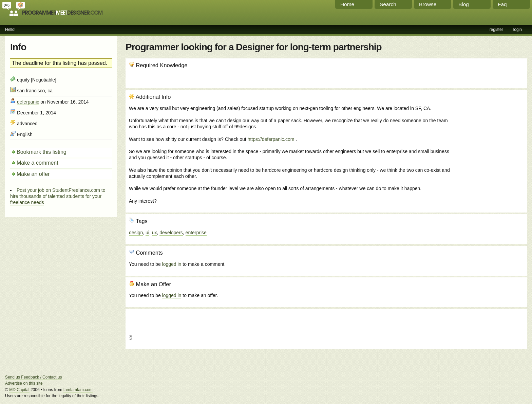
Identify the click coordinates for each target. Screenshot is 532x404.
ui (147, 233)
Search (388, 4)
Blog (464, 4)
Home (347, 4)
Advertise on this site (24, 383)
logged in (172, 264)
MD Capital (19, 390)
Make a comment (37, 163)
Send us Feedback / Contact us (33, 377)
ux (155, 233)
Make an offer (33, 174)
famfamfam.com (78, 390)
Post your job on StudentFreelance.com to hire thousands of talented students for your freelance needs (58, 196)
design (136, 233)
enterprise (196, 233)
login (518, 30)
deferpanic (28, 102)
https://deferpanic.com (271, 139)
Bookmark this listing (42, 152)
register (496, 30)
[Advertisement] (487, 130)
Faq (502, 4)
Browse (428, 4)
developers (171, 233)
